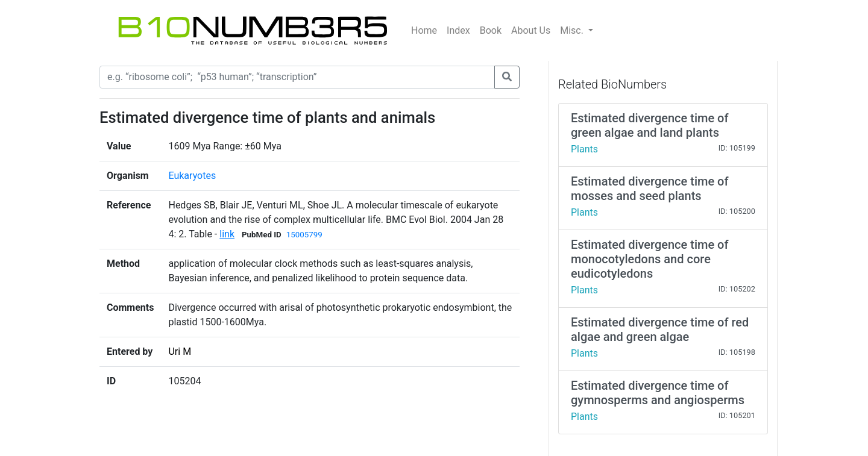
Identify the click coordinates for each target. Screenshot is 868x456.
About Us (531, 30)
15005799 (304, 235)
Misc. (573, 30)
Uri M (180, 351)
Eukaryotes (192, 176)
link (227, 234)
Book (491, 30)
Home (424, 30)
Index (458, 30)
